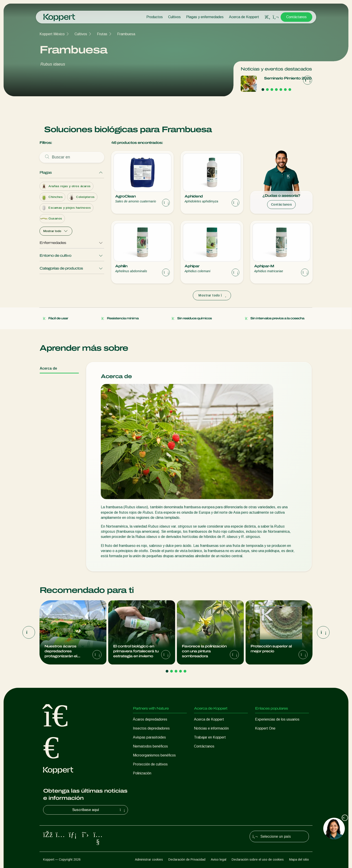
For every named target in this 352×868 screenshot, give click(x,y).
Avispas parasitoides (149, 737)
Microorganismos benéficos (154, 755)
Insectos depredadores (151, 728)
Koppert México (52, 34)
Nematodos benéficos (150, 746)
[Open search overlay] (268, 17)
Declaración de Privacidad (187, 859)
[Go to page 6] (285, 90)
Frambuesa (126, 34)
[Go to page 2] (267, 90)
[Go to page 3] (272, 90)
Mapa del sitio (299, 859)
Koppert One (265, 728)
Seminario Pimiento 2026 (288, 78)
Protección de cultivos (150, 764)
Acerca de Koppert (244, 17)
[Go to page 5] (281, 90)
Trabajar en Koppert (210, 737)
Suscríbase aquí (99, 810)
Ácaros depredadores (150, 719)
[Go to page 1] (263, 90)
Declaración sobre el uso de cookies (258, 859)
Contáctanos (296, 17)
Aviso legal (219, 859)
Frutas (102, 34)
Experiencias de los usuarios (277, 719)
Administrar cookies (149, 859)
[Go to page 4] (276, 90)
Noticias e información (211, 728)
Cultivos (174, 17)
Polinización (142, 773)
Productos (155, 17)
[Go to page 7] (290, 90)
